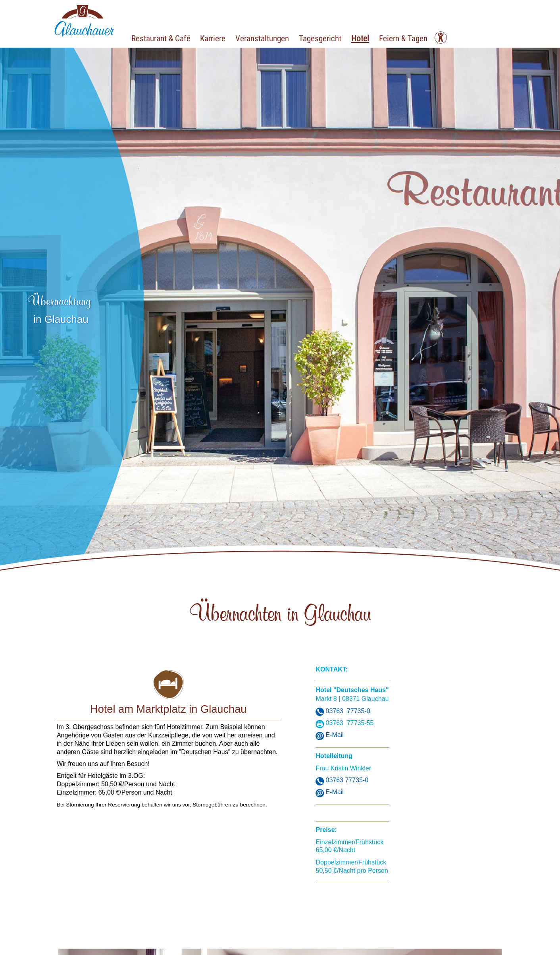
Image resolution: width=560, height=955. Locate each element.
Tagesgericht (330, 38)
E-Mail (335, 735)
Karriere (217, 38)
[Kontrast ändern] (458, 38)
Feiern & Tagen (419, 38)
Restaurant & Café (162, 38)
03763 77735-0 (348, 711)
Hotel (373, 38)
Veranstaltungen (269, 38)
